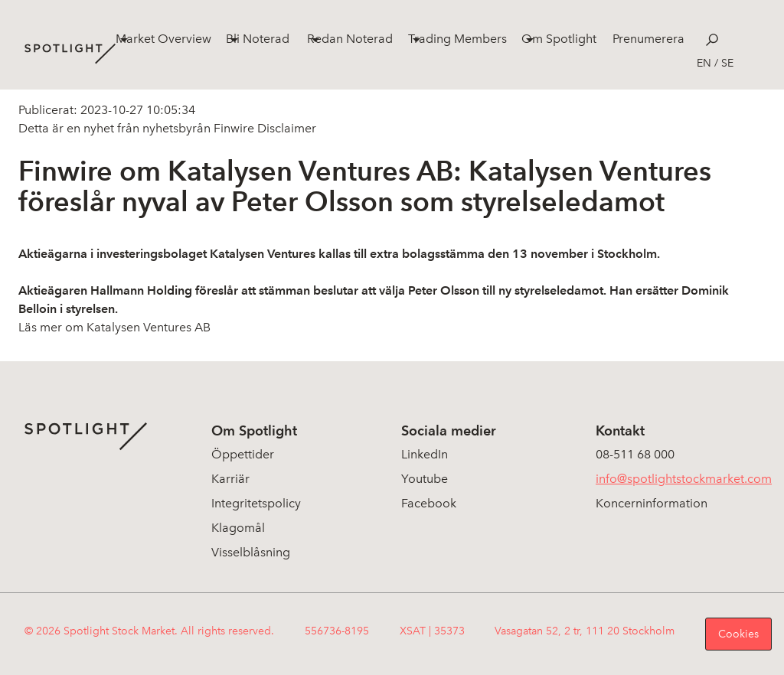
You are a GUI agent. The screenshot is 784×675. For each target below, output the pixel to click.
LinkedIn (425, 454)
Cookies (738, 634)
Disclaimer (285, 128)
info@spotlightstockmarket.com (684, 479)
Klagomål (238, 528)
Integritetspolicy (256, 503)
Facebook (429, 503)
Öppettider (243, 454)
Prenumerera (648, 39)
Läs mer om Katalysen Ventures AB (114, 327)
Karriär (230, 479)
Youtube (425, 479)
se (727, 63)
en (704, 63)
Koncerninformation (652, 503)
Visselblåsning (251, 552)
